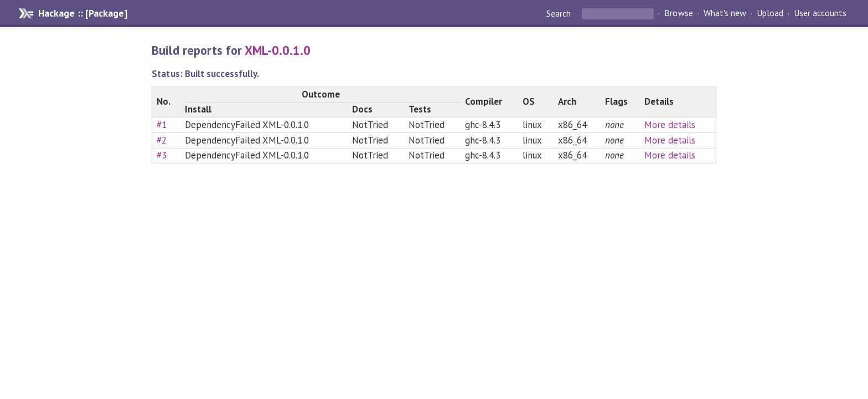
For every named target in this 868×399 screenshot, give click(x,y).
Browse (678, 13)
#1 (162, 125)
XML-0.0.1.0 (278, 50)
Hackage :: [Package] (82, 13)
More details (670, 125)
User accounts (820, 13)
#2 (162, 140)
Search (560, 13)
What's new (725, 13)
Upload (770, 13)
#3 (162, 155)
